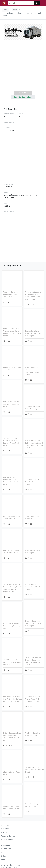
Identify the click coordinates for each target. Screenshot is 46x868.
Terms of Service (8, 836)
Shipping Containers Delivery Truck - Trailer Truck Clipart (33, 623)
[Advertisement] (23, 67)
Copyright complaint (23, 97)
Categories (6, 845)
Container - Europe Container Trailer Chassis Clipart (34, 482)
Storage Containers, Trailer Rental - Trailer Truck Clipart (33, 333)
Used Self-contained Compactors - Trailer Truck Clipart (11, 294)
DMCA (4, 832)
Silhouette (5, 856)
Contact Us (6, 829)
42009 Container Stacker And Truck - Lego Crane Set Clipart (12, 661)
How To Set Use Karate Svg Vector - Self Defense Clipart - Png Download (13, 698)
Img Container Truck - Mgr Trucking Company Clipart (12, 625)
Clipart (4, 852)
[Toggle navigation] (42, 3)
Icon (3, 860)
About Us (5, 825)
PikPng (6, 10)
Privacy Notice (7, 840)
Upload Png (6, 849)
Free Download (23, 93)
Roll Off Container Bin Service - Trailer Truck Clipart (11, 404)
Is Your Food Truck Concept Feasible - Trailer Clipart (34, 586)
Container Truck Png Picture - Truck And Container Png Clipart (33, 698)
